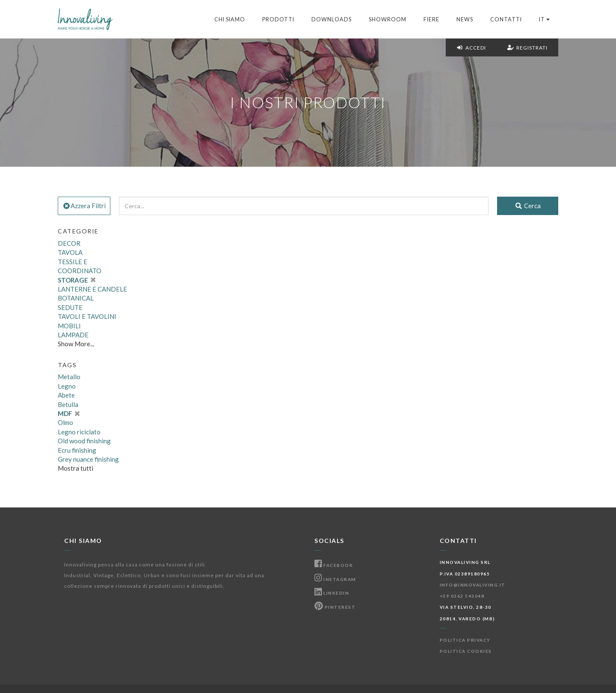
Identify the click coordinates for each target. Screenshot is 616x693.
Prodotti (278, 19)
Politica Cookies (466, 651)
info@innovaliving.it (473, 585)
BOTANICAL (76, 298)
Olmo (65, 422)
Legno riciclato (79, 432)
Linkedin (332, 593)
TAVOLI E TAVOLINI (87, 316)
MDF (69, 413)
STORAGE (77, 280)
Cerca (528, 206)
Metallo (69, 377)
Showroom (388, 19)
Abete (66, 395)
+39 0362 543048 (462, 596)
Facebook (334, 565)
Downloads (332, 19)
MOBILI (69, 326)
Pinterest (335, 607)
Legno (67, 386)
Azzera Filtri (84, 206)
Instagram (335, 579)
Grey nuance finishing (88, 459)
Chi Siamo (230, 19)
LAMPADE (73, 335)
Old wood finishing (84, 441)
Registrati (527, 48)
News (465, 19)
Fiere (431, 19)
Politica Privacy (465, 640)
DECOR (69, 243)
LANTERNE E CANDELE (92, 289)
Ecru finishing (77, 450)
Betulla (68, 404)
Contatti (506, 19)
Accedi (471, 48)
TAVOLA (70, 252)
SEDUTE (70, 307)
